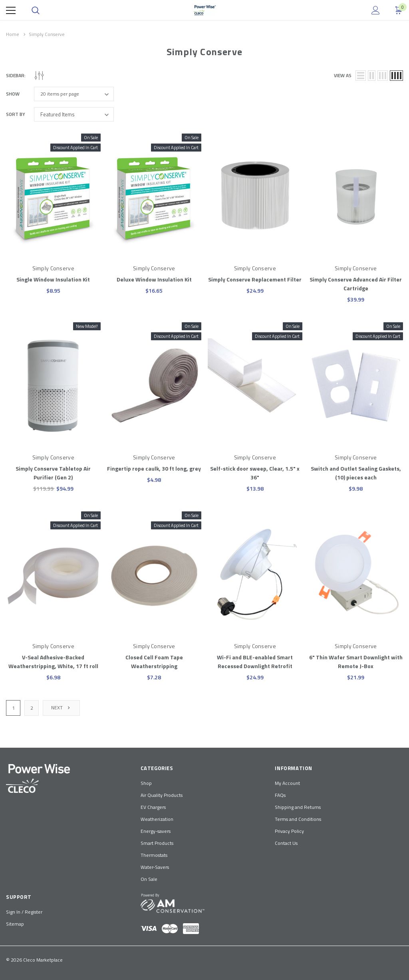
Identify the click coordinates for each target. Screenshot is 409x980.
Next (61, 708)
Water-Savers (155, 867)
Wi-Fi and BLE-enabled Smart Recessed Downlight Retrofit (255, 662)
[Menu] (11, 10)
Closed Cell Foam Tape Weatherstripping (154, 662)
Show (13, 94)
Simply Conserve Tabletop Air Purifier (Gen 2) (53, 473)
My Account (287, 783)
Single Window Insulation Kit (53, 279)
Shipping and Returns (298, 807)
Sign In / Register (24, 912)
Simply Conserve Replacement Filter (255, 279)
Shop (146, 783)
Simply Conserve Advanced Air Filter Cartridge (356, 284)
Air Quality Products (162, 795)
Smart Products (157, 843)
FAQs (280, 795)
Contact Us (286, 843)
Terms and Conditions (298, 819)
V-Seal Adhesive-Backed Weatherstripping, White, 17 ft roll (53, 662)
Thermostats (154, 855)
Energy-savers (156, 831)
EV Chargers (153, 807)
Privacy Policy (289, 831)
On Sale (149, 879)
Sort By (16, 114)
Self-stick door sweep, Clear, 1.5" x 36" (255, 473)
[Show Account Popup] (376, 10)
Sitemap (15, 924)
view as (343, 76)
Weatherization (157, 819)
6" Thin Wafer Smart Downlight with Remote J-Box (356, 662)
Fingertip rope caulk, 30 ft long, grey (154, 468)
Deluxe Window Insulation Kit (154, 279)
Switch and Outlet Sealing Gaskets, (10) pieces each (356, 473)
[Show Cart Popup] (399, 10)
